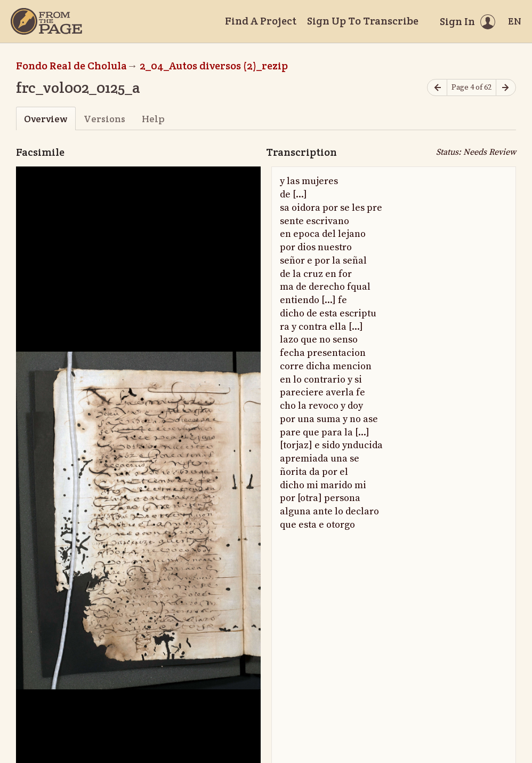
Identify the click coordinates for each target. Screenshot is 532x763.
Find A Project (261, 21)
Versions (104, 119)
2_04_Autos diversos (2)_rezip (214, 66)
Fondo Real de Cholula (71, 66)
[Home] (46, 21)
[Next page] (506, 88)
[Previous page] (437, 88)
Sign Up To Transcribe (363, 21)
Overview (46, 119)
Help (153, 119)
